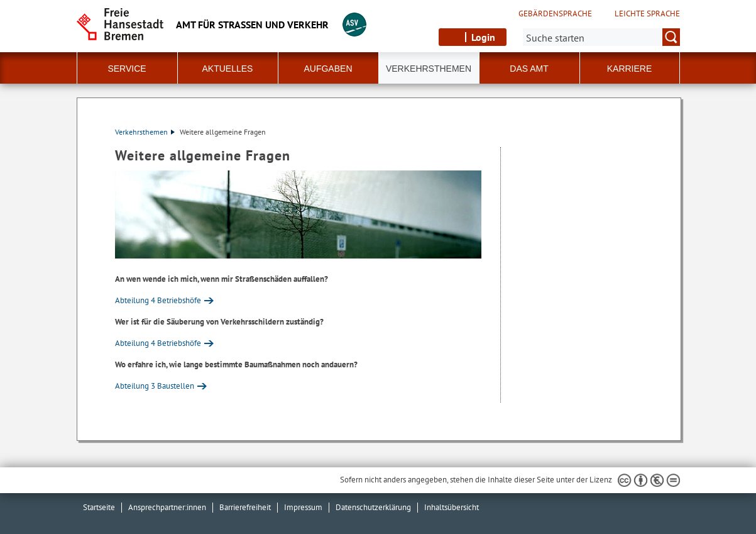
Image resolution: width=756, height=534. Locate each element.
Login (483, 37)
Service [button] (127, 69)
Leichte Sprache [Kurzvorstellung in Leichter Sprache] (647, 14)
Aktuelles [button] (228, 69)
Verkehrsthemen (145, 132)
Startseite (99, 507)
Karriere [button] (630, 69)
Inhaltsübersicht (452, 507)
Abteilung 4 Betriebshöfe (158, 300)
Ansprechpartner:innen (167, 507)
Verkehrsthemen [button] (429, 69)
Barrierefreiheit (245, 507)
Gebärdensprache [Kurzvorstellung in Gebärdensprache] (555, 14)
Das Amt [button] (529, 69)
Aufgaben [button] (328, 69)
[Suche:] (601, 37)
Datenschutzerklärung (373, 507)
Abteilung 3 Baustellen (155, 386)
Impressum (303, 507)
